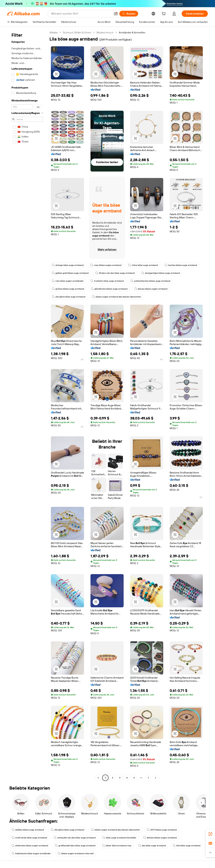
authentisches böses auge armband (150, 281)
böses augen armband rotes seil (76, 853)
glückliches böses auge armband (109, 289)
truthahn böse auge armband (107, 281)
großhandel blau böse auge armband (75, 846)
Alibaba (53, 32)
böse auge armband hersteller (119, 838)
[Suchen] (129, 14)
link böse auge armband (187, 846)
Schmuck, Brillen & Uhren (77, 32)
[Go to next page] (156, 778)
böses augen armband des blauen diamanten (117, 297)
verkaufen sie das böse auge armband (75, 838)
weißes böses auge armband (28, 830)
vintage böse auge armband (68, 265)
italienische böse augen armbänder (31, 853)
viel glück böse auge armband (69, 297)
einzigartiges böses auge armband (161, 273)
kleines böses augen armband (160, 838)
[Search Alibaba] (81, 14)
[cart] (164, 14)
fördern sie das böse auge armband (115, 273)
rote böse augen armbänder (68, 281)
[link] (210, 834)
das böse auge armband (152, 846)
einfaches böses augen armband (30, 846)
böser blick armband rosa (117, 846)
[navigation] (27, 406)
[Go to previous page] (98, 778)
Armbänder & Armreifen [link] (132, 32)
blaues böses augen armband (151, 289)
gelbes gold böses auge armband (70, 273)
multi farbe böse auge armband (29, 838)
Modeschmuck (105, 32)
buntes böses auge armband (181, 265)
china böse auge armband (143, 265)
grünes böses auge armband (68, 289)
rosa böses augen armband (106, 265)
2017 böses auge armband (162, 830)
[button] (116, 14)
